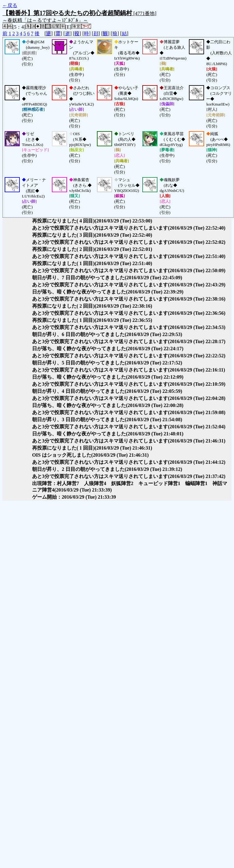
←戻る (10, 5)
